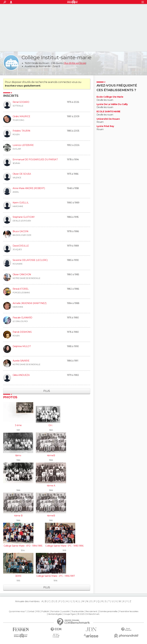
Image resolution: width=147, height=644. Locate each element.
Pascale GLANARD (22, 318)
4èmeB (51, 455)
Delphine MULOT (22, 346)
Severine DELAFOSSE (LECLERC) (30, 260)
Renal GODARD (21, 102)
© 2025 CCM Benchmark (88, 614)
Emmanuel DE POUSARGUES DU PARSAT (35, 159)
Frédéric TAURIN (21, 131)
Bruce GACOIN (20, 231)
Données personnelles (108, 611)
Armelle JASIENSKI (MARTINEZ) (29, 303)
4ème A (51, 486)
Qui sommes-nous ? (17, 611)
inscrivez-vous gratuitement (23, 86)
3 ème (18, 425)
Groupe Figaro (70, 614)
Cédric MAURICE (21, 116)
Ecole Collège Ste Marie (110, 97)
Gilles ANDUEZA (21, 375)
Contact (31, 611)
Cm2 (51, 425)
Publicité (45, 611)
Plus (47, 391)
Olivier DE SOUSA (22, 174)
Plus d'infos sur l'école (75, 63)
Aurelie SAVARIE (21, 361)
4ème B (18, 516)
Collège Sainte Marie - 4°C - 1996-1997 (56, 576)
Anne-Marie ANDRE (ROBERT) (29, 188)
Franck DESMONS (22, 332)
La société (66, 611)
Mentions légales (55, 614)
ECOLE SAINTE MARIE (108, 112)
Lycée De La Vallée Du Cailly (112, 104)
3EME (18, 576)
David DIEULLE (21, 246)
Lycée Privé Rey (105, 126)
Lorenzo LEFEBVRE (23, 145)
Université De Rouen (108, 119)
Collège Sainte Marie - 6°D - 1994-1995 (23, 546)
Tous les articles (78, 611)
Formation (55, 611)
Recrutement (91, 611)
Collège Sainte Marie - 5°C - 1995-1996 (64, 546)
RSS (38, 611)
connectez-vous (68, 82)
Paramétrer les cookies (129, 611)
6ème (18, 455)
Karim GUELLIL (21, 203)
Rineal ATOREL (21, 289)
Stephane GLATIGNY (24, 217)
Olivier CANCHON (22, 274)
